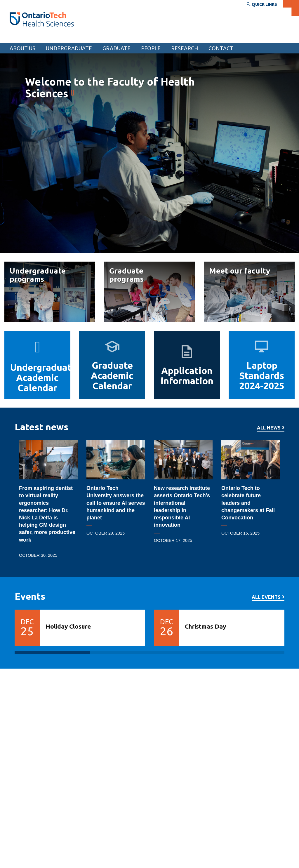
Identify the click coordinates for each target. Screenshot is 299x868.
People (151, 48)
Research (185, 48)
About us (22, 48)
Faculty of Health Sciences (45, 37)
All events (266, 597)
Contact (221, 48)
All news (269, 428)
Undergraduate (69, 48)
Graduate (117, 48)
